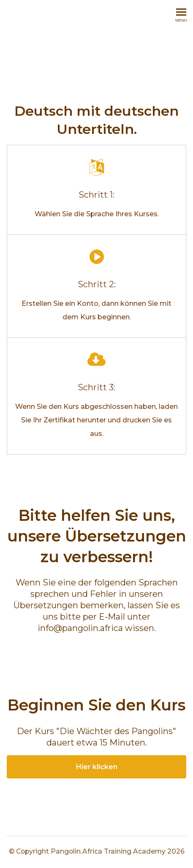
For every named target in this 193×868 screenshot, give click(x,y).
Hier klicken (97, 767)
